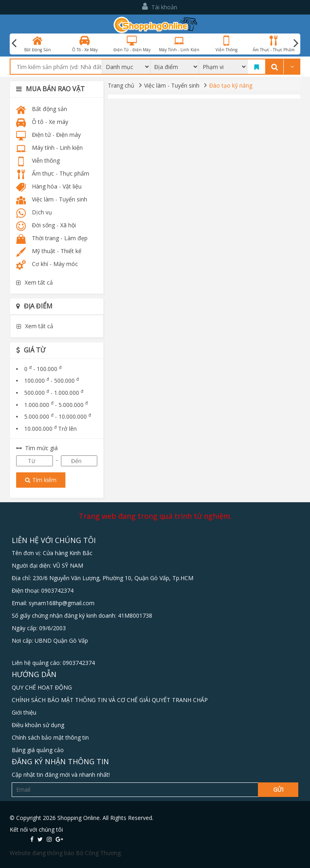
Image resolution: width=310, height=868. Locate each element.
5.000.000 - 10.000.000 (58, 416)
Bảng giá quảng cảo (38, 750)
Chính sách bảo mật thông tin (50, 737)
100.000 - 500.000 (51, 381)
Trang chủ (121, 85)
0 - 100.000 (43, 369)
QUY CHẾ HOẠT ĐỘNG (42, 687)
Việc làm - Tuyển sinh (172, 85)
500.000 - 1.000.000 (54, 393)
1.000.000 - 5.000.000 (56, 405)
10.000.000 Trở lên (50, 429)
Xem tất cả (35, 282)
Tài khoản (160, 7)
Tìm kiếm (41, 480)
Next (296, 43)
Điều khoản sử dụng (38, 725)
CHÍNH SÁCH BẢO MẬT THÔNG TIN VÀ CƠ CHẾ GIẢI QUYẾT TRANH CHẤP (110, 700)
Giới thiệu (24, 712)
